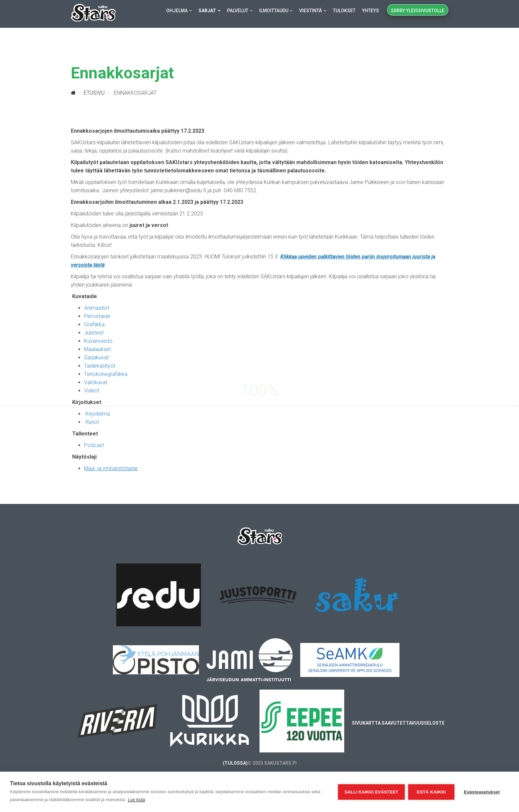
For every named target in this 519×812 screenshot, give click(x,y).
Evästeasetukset (482, 792)
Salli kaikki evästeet (371, 792)
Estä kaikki (431, 792)
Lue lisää (136, 800)
